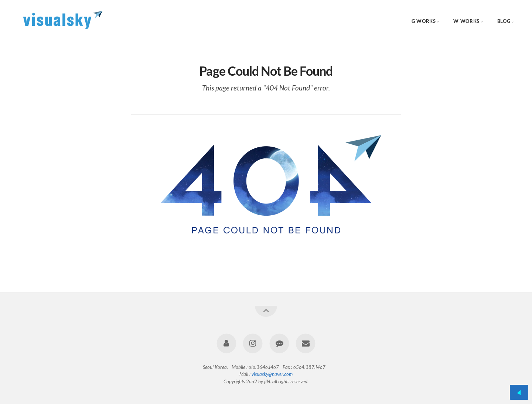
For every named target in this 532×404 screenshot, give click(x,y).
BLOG (504, 21)
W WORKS (466, 21)
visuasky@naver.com (272, 374)
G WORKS (424, 21)
